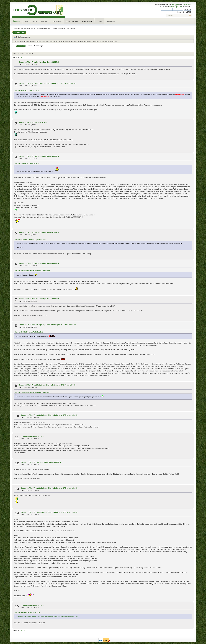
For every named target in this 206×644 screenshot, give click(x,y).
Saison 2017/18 (25, 62)
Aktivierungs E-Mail (176, 7)
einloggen (175, 5)
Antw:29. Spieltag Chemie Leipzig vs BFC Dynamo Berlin (54, 83)
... (23, 57)
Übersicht (16, 21)
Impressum (111, 21)
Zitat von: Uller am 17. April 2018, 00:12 (27, 164)
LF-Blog (100, 21)
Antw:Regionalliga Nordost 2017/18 (46, 62)
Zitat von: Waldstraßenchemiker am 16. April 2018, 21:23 (32, 270)
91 (25, 57)
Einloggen (45, 21)
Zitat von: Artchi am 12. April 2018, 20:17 (27, 613)
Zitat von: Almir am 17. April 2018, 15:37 (27, 91)
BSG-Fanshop (87, 21)
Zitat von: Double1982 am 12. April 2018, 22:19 (29, 332)
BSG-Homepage (72, 21)
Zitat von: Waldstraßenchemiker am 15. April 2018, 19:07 (32, 392)
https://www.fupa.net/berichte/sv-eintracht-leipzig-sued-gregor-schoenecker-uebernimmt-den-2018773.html (47, 617)
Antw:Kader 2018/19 (40, 123)
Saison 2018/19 (25, 123)
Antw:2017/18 (38, 436)
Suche (35, 21)
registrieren (187, 5)
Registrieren (57, 21)
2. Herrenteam (26, 436)
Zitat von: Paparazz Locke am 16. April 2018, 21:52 (30, 240)
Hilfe (26, 21)
